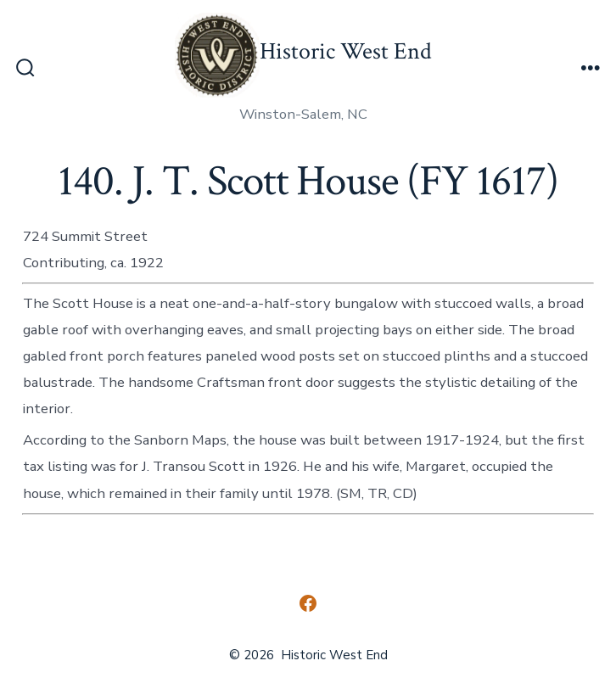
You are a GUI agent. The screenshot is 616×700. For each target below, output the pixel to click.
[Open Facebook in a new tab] (308, 603)
